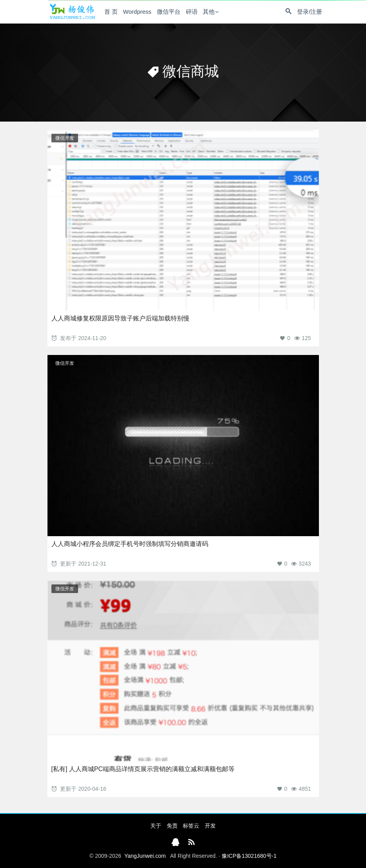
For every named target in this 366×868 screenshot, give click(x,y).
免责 (172, 826)
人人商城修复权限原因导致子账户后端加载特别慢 (120, 318)
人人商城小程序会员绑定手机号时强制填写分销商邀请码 (130, 544)
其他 (209, 12)
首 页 (111, 12)
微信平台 (169, 12)
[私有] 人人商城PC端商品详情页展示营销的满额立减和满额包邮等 (143, 769)
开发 (210, 826)
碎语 (192, 12)
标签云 (191, 826)
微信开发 (65, 138)
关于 (156, 826)
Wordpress (137, 12)
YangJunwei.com (145, 856)
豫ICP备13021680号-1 (249, 856)
